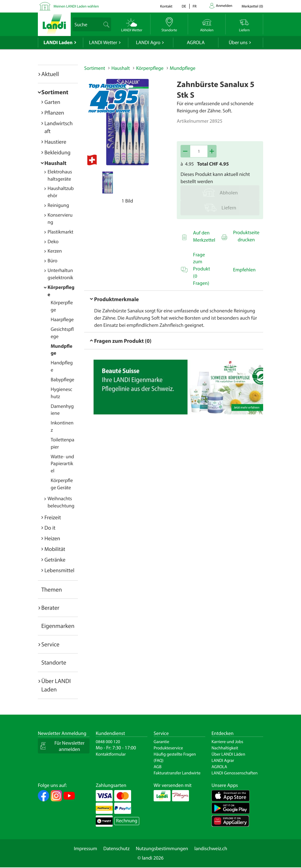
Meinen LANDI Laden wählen (76, 6)
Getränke (55, 560)
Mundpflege (183, 68)
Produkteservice (168, 748)
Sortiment (55, 92)
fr (195, 6)
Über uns (238, 43)
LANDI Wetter (103, 43)
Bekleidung (57, 152)
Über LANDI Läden (228, 754)
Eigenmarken (58, 626)
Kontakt (166, 6)
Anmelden (224, 6)
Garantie (161, 742)
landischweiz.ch (211, 849)
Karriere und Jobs (227, 742)
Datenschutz (116, 849)
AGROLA (196, 43)
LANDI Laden (58, 43)
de (184, 6)
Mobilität (55, 549)
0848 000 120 (108, 742)
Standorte (54, 662)
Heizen (52, 538)
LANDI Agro (148, 43)
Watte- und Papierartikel (62, 464)
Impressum (85, 849)
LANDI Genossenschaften (235, 773)
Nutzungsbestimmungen (162, 849)
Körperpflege (150, 68)
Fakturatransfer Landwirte (177, 773)
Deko (53, 242)
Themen (52, 589)
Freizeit (53, 517)
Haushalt (55, 163)
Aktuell (50, 74)
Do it (50, 528)
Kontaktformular (111, 754)
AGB (158, 767)
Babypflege (62, 380)
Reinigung (58, 205)
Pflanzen (54, 113)
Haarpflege (62, 320)
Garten (52, 102)
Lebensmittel (59, 570)
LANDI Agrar (223, 760)
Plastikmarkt (60, 232)
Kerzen (55, 251)
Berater (50, 608)
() (252, 6)
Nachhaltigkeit (225, 748)
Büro (52, 261)
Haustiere (55, 142)
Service (50, 644)
